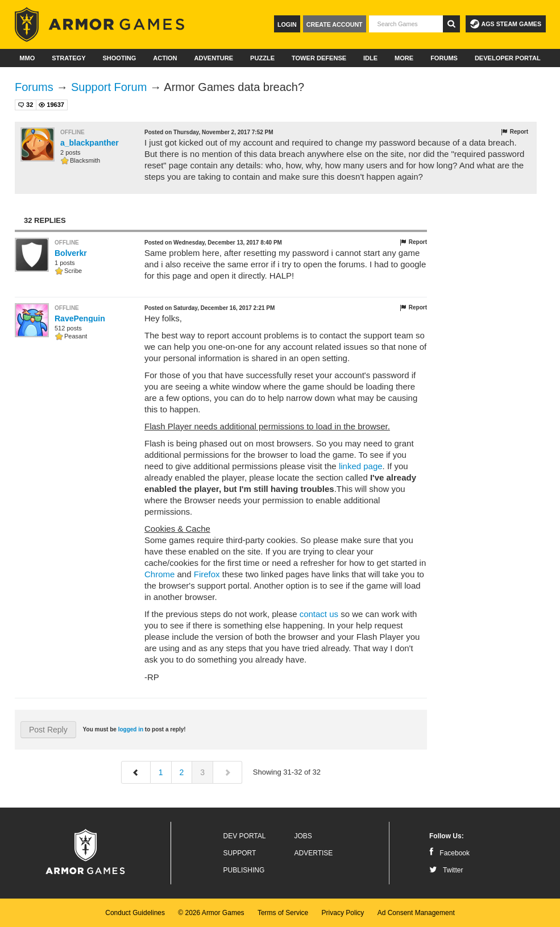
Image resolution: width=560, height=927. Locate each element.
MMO (27, 58)
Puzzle (262, 58)
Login (287, 24)
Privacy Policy (343, 913)
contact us (319, 614)
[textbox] (406, 24)
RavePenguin (80, 318)
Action (165, 58)
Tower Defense (319, 58)
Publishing (244, 870)
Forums (444, 58)
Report (514, 132)
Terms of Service (283, 913)
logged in (131, 729)
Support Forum (109, 87)
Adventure (213, 58)
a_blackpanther (90, 143)
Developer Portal (508, 58)
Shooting (119, 58)
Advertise (314, 853)
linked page (361, 466)
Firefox (207, 574)
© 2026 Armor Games (211, 913)
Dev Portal (245, 836)
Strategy (69, 58)
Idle (370, 58)
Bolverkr (71, 253)
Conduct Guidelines (135, 913)
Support (240, 853)
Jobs (303, 836)
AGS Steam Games (506, 24)
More (404, 58)
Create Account (335, 24)
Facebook (449, 853)
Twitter (446, 870)
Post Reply (48, 730)
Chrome (159, 574)
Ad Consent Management (416, 913)
